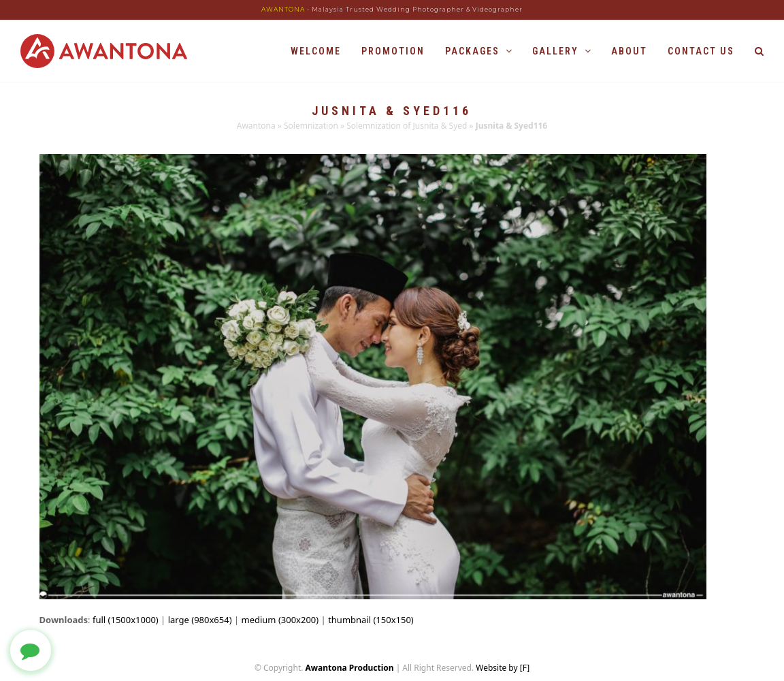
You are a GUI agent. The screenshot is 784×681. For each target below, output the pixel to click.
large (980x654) (200, 620)
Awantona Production (350, 668)
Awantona (256, 126)
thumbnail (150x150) (371, 620)
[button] (759, 51)
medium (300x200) (280, 620)
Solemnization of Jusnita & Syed (407, 126)
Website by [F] (503, 668)
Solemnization (311, 126)
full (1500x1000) (126, 620)
